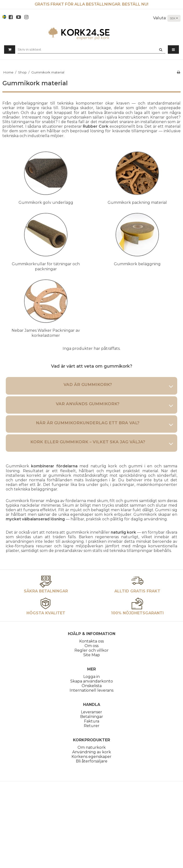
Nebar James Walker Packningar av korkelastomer (46, 333)
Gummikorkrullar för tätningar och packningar (46, 267)
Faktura (92, 721)
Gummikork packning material (137, 202)
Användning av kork (92, 752)
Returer (92, 726)
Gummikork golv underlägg (46, 202)
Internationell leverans (91, 690)
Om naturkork (92, 747)
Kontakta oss (91, 641)
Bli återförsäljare (92, 761)
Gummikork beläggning (137, 264)
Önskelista (92, 686)
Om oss (91, 646)
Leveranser (91, 712)
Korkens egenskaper (91, 757)
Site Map (92, 655)
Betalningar (92, 717)
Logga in (91, 677)
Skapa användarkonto (92, 681)
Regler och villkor (91, 650)
